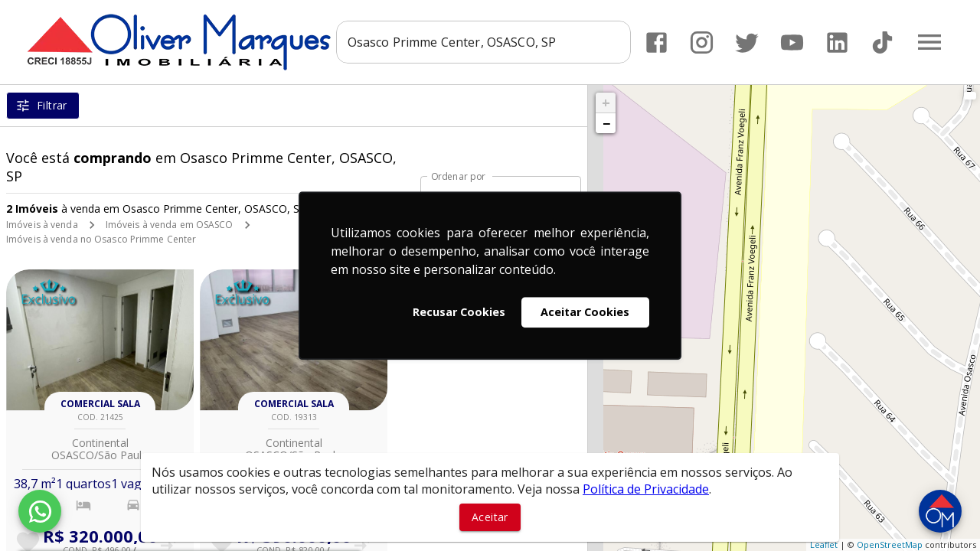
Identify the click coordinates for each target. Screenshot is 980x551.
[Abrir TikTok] (882, 42)
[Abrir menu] (929, 42)
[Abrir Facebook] (657, 42)
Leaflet (824, 544)
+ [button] (606, 103)
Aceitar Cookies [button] (585, 312)
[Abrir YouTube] (792, 42)
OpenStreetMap (890, 544)
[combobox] (483, 42)
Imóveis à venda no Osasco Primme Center (101, 239)
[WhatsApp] (40, 511)
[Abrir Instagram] (702, 42)
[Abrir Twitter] (747, 42)
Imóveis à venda (42, 225)
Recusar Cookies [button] (459, 312)
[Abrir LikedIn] (837, 42)
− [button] (606, 123)
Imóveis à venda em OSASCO (170, 225)
